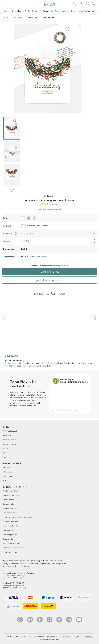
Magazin (6, 448)
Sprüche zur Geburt (10, 552)
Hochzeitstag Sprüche (11, 543)
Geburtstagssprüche (10, 535)
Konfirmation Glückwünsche (13, 548)
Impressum (7, 468)
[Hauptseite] (49, 4)
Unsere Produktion (10, 444)
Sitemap (6, 453)
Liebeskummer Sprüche (12, 495)
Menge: (7, 241)
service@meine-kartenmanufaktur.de (19, 573)
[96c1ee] (29, 218)
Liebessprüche (8, 530)
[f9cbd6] (34, 218)
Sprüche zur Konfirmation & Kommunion (17, 517)
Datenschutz (8, 476)
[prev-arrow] (6, 324)
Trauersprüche (8, 539)
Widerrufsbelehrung (10, 472)
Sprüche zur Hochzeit (11, 513)
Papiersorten (8, 435)
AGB (5, 481)
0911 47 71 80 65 (17, 583)
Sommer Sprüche (9, 504)
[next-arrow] (93, 324)
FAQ (5, 457)
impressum (13, 637)
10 (76, 410)
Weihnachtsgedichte (10, 522)
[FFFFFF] (23, 218)
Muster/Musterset (10, 440)
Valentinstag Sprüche (11, 526)
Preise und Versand (10, 431)
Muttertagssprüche (10, 508)
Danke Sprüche (8, 500)
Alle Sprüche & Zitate (11, 491)
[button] (67, 29)
